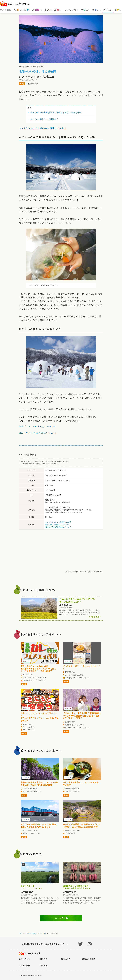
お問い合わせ (24, 959)
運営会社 (44, 966)
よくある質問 (24, 966)
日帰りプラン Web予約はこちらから (38, 433)
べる (18, 10)
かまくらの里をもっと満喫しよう (45, 119)
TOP (20, 934)
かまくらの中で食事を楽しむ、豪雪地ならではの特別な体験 (56, 113)
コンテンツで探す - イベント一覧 (35, 934)
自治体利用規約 (89, 959)
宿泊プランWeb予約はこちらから (58, 525)
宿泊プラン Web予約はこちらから (37, 426)
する (37, 10)
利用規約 (44, 959)
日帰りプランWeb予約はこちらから (58, 527)
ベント (108, 10)
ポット (97, 10)
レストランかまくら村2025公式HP (58, 522)
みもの (85, 10)
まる (48, 10)
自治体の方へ (67, 959)
